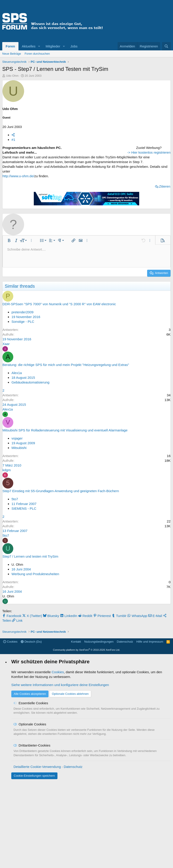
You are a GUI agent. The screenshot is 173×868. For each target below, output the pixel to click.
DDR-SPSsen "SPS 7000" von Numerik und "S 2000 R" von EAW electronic (59, 326)
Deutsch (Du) (31, 727)
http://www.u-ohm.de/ (18, 181)
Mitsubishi (19, 470)
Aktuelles (29, 46)
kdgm (7, 492)
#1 (13, 140)
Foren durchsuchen (37, 54)
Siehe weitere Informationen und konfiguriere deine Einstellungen (60, 770)
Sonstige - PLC (23, 344)
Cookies (10, 727)
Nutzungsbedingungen (99, 727)
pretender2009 (23, 335)
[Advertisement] (142, 173)
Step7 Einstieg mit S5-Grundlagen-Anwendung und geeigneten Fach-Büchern (61, 513)
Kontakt (76, 727)
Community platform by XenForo (86, 735)
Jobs (74, 46)
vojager (17, 461)
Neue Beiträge (12, 54)
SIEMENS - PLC (24, 531)
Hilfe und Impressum (150, 727)
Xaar (6, 366)
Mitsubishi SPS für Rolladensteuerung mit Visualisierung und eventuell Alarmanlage (65, 453)
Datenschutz (125, 727)
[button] (39, 46)
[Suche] (166, 46)
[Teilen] (13, 135)
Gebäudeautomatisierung (30, 405)
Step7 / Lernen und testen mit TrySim (30, 579)
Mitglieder (53, 46)
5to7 (15, 521)
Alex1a (17, 395)
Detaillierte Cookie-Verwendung (37, 852)
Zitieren (106, 191)
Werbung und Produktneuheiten (35, 596)
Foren (10, 46)
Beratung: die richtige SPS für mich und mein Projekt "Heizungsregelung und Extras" (66, 387)
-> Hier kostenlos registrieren (142, 210)
